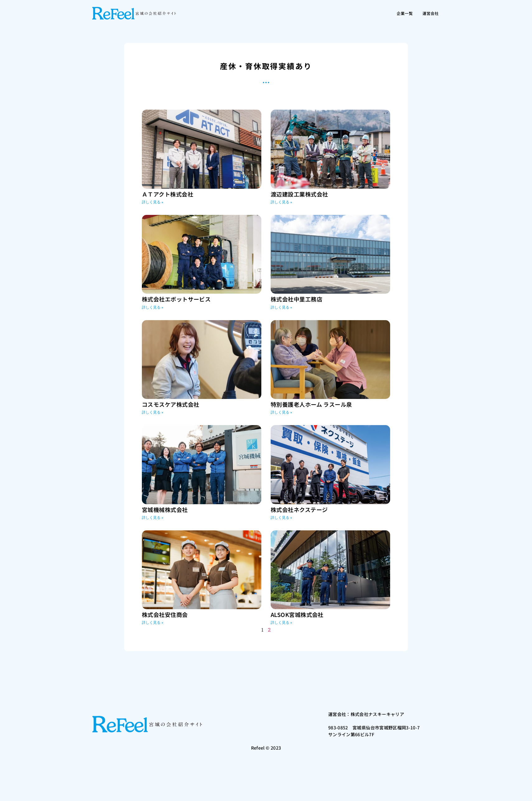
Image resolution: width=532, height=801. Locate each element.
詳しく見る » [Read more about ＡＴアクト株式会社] (153, 202)
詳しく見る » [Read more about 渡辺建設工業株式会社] (281, 202)
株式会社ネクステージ (299, 510)
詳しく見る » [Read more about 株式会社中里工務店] (281, 307)
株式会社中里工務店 (296, 299)
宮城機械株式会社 (165, 510)
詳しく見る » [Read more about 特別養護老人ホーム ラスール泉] (281, 412)
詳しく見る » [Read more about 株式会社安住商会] (153, 623)
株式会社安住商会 (165, 614)
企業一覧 (399, 13)
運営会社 (428, 13)
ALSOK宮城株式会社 (297, 614)
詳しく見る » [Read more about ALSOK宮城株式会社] (281, 623)
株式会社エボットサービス (176, 299)
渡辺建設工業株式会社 (299, 194)
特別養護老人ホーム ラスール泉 (311, 404)
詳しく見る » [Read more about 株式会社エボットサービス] (153, 307)
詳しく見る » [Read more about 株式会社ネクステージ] (281, 518)
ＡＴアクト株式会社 (168, 194)
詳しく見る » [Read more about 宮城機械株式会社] (153, 518)
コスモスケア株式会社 (171, 404)
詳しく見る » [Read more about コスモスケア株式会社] (153, 412)
